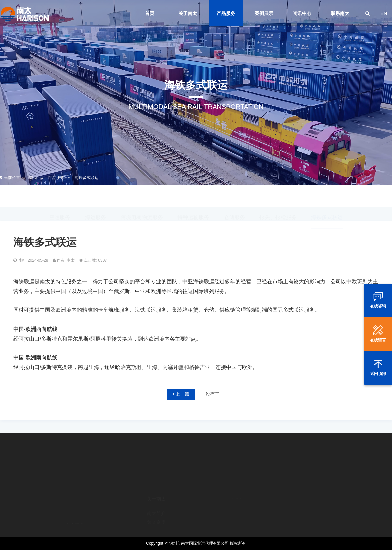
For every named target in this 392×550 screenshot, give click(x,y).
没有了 (213, 394)
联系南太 (340, 13)
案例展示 (264, 13)
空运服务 (60, 197)
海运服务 (96, 197)
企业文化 (156, 523)
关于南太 (188, 13)
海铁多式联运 (87, 178)
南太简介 (156, 495)
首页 (150, 13)
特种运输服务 (193, 197)
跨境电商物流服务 (142, 197)
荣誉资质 (156, 504)
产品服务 (226, 13)
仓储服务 (234, 197)
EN (384, 13)
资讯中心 (302, 13)
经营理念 (156, 514)
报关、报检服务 (278, 197)
